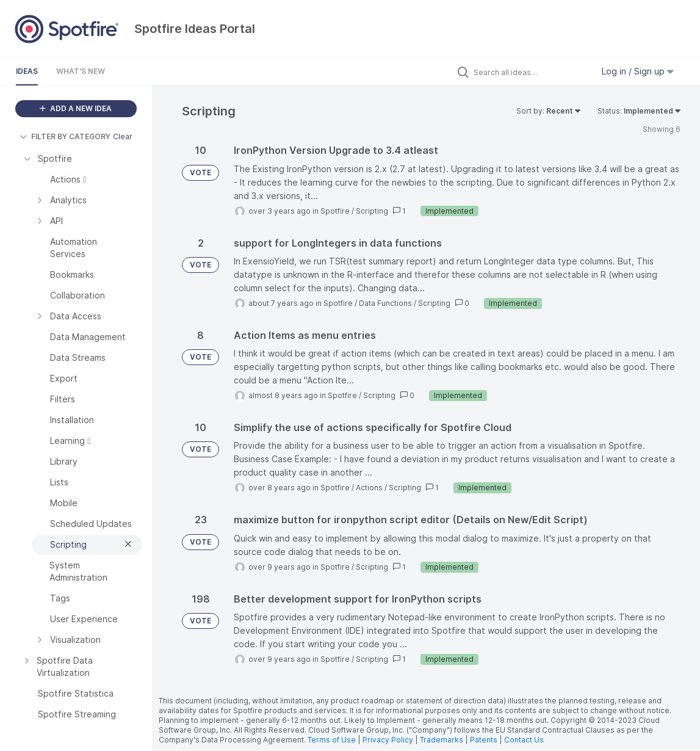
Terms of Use (332, 740)
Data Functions (385, 303)
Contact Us (524, 740)
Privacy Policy (388, 740)
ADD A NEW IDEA (76, 108)
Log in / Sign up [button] (638, 71)
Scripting (372, 211)
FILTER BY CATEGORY (65, 136)
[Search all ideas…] (530, 72)
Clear (123, 136)
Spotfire (335, 211)
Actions (369, 488)
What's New (81, 71)
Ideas (27, 71)
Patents (484, 740)
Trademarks (442, 740)
